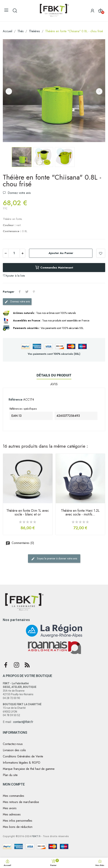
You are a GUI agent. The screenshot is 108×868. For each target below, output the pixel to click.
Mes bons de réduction (18, 827)
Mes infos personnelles (18, 821)
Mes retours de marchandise (21, 802)
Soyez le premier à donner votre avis (54, 559)
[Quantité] (14, 253)
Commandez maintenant (54, 268)
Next (99, 91)
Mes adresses (12, 814)
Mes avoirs (10, 808)
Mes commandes (13, 796)
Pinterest (34, 292)
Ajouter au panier (61, 253)
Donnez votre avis (19, 193)
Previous (9, 91)
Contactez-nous (13, 744)
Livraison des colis (14, 750)
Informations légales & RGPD (22, 763)
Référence (15, 400)
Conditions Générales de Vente (23, 756)
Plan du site (10, 775)
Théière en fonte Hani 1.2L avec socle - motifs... (80, 513)
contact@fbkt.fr (23, 722)
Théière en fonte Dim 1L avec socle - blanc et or (28, 513)
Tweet (27, 292)
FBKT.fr (36, 836)
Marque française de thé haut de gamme (29, 769)
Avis (54, 384)
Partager (20, 292)
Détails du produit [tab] (54, 375)
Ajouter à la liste (101, 253)
